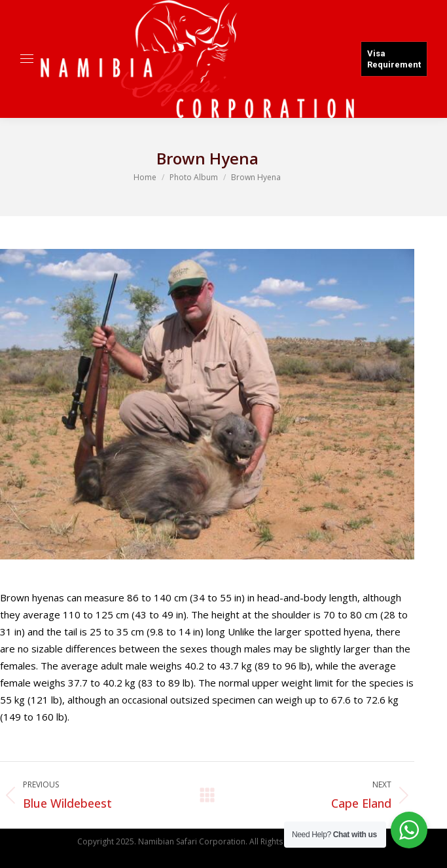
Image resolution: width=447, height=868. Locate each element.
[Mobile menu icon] (27, 59)
